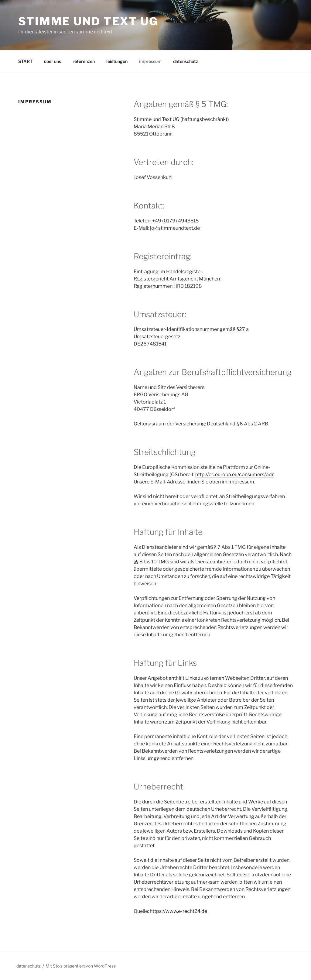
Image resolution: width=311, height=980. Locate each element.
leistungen (117, 61)
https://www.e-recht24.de (178, 911)
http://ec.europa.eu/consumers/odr (234, 475)
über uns (53, 61)
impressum (150, 61)
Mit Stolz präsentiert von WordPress (81, 966)
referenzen (84, 61)
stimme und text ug (88, 21)
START (25, 61)
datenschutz (186, 61)
